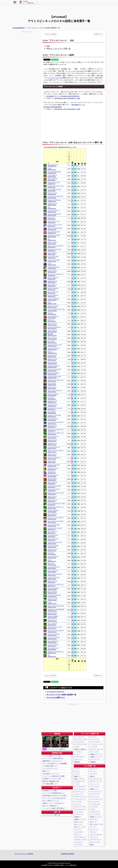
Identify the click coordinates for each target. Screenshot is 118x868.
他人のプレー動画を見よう (50, 806)
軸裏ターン (78, 776)
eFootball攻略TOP (19, 28)
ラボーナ (97, 34)
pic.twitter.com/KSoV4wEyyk (70, 96)
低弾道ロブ (78, 817)
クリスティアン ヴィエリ (55, 409)
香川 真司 (52, 335)
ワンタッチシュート (80, 799)
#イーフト (57, 96)
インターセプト (79, 832)
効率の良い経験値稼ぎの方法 (51, 781)
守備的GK (93, 762)
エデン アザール (52, 179)
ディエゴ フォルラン (54, 373)
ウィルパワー (78, 802)
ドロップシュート (80, 792)
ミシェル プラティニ (54, 211)
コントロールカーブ (80, 71)
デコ (52, 208)
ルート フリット (52, 338)
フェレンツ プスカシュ (54, 201)
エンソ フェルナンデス (54, 215)
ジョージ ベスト (52, 271)
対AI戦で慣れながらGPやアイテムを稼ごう (55, 796)
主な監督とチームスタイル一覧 (51, 779)
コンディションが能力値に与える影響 (53, 776)
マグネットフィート (96, 781)
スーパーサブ (78, 845)
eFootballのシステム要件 (50, 791)
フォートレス (94, 837)
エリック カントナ (53, 292)
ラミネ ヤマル (52, 384)
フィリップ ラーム (53, 437)
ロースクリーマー (95, 794)
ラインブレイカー (80, 737)
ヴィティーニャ (52, 388)
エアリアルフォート (96, 840)
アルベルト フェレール (54, 250)
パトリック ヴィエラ (54, 638)
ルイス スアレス (52, 363)
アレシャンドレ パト (54, 222)
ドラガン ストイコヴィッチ (56, 187)
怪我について (46, 771)
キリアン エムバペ (53, 278)
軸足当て (93, 776)
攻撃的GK (77, 762)
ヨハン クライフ (52, 285)
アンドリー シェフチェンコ (56, 275)
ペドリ (52, 264)
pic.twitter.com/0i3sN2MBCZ (53, 107)
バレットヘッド (95, 784)
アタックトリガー (95, 842)
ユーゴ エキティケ (53, 317)
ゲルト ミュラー (52, 243)
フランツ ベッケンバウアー (56, 246)
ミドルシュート (79, 794)
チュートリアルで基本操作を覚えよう (53, 793)
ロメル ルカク (52, 412)
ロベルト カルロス (53, 289)
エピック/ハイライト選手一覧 (51, 815)
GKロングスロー (79, 822)
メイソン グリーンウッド (55, 225)
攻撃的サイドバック (96, 754)
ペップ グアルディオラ (54, 190)
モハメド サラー (52, 254)
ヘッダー (77, 784)
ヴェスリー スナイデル (54, 416)
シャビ (52, 169)
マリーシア (93, 827)
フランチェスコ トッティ (55, 345)
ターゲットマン (95, 739)
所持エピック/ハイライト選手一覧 (59, 49)
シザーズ (77, 769)
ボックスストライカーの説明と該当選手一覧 (61, 695)
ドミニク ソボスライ (54, 299)
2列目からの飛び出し (81, 749)
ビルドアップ (78, 759)
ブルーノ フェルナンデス (55, 229)
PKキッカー (94, 822)
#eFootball (50, 96)
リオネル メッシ (52, 444)
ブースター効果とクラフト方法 (51, 756)
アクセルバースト (80, 781)
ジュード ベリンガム (54, 261)
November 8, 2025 (74, 109)
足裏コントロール (80, 779)
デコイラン (93, 737)
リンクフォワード (80, 742)
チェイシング (94, 830)
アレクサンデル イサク (54, 377)
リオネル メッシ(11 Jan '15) (56, 610)
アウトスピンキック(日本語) (24, 854)
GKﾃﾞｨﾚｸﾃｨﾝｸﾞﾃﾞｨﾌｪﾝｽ (97, 824)
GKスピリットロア (80, 827)
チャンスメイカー (95, 742)
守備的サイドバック (96, 757)
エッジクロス (51, 34)
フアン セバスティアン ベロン (56, 310)
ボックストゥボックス (97, 749)
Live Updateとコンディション (51, 774)
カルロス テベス (52, 204)
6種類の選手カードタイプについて (53, 761)
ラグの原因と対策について (50, 766)
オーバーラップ (95, 759)
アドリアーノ (51, 218)
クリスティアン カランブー (56, 197)
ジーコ (52, 561)
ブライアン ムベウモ (54, 236)
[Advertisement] (59, 9)
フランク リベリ (52, 193)
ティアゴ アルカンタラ (54, 172)
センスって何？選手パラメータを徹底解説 (55, 763)
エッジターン (94, 774)
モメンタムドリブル (96, 779)
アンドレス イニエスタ (54, 370)
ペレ (52, 240)
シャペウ (77, 774)
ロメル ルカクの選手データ (56, 698)
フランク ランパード (54, 183)
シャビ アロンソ (52, 176)
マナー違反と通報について (50, 784)
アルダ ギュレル (52, 282)
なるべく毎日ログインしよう (51, 801)
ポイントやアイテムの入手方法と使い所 (54, 798)
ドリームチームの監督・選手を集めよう (54, 808)
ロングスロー (94, 819)
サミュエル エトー (53, 165)
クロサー (77, 747)
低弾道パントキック (96, 817)
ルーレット (93, 771)
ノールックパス (79, 812)
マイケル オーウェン (54, 268)
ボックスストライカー (81, 739)
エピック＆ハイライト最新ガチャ (55, 743)
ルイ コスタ (52, 342)
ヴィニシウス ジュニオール (56, 423)
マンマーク (78, 830)
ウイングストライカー (81, 744)
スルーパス (78, 804)
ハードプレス (78, 752)
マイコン (52, 352)
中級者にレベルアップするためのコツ (53, 803)
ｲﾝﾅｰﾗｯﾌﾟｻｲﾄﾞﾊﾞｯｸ (80, 757)
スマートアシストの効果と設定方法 (53, 758)
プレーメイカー (95, 752)
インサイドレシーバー (97, 744)
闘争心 (92, 845)
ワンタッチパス (95, 802)
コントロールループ (80, 789)
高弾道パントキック (80, 819)
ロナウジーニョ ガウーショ (56, 381)
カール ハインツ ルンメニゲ (56, 493)
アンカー (77, 754)
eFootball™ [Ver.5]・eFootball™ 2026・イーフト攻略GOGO (59, 865)
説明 (48, 46)
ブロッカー (93, 832)
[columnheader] (57, 156)
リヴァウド (52, 398)
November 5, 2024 (74, 98)
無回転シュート (95, 789)
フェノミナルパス (95, 814)
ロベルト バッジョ (53, 307)
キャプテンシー (79, 842)
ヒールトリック (95, 797)
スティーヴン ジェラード (55, 391)
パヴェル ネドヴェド (54, 366)
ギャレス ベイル (52, 359)
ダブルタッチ (94, 769)
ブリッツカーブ (95, 786)
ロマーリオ (52, 320)
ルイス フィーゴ (52, 405)
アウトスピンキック (80, 809)
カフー (52, 303)
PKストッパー (78, 824)
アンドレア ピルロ (53, 257)
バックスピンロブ (95, 804)
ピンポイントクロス (80, 807)
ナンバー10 (93, 747)
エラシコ (77, 771)
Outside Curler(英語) (68, 854)
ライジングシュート (96, 792)
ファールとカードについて (55, 692)
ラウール (52, 314)
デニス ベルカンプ (53, 296)
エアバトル (78, 835)
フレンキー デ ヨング (54, 232)
